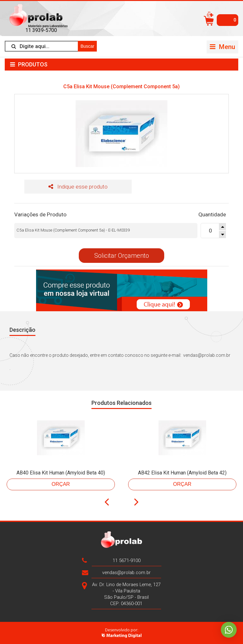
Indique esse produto (78, 187)
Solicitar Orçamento (122, 256)
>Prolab (41, 16)
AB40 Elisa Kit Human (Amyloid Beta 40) (61, 473)
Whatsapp (229, 630)
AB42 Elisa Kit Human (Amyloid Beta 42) (182, 473)
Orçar (61, 484)
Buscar (87, 46)
